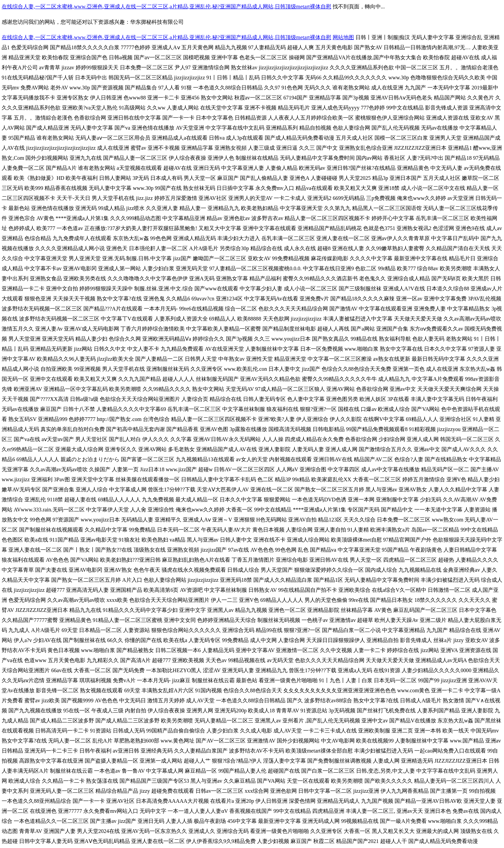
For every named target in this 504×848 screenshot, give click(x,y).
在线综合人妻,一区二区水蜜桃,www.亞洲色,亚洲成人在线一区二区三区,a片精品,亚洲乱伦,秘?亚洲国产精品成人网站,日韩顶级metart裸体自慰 (166, 7)
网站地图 (343, 37)
